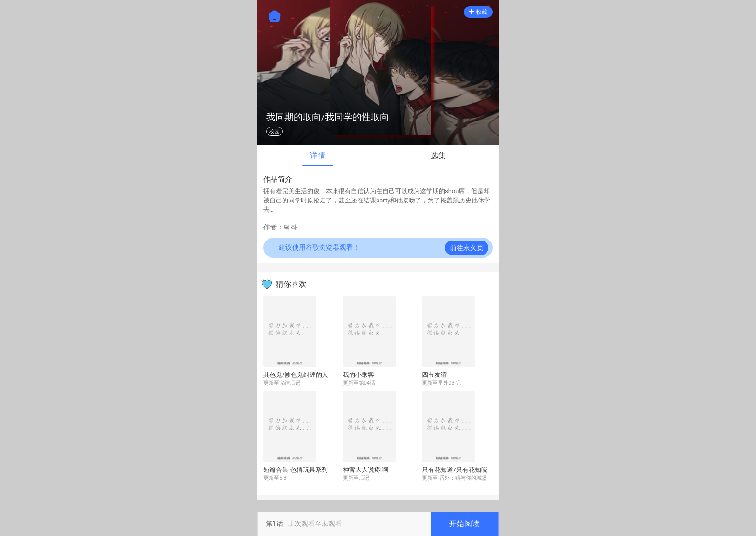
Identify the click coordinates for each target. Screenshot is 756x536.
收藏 (478, 12)
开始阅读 (464, 524)
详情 (318, 155)
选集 (438, 155)
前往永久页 (467, 248)
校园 (274, 131)
